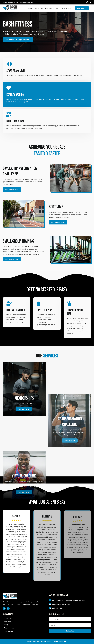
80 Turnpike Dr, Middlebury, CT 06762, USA (69, 600)
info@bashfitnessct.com (27, 2)
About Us (8, 618)
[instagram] (8, 609)
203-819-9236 (57, 608)
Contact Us (9, 631)
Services (8, 622)
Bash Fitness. (46, 641)
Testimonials (9, 628)
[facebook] (4, 609)
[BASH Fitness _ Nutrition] (10, 594)
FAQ (6, 625)
